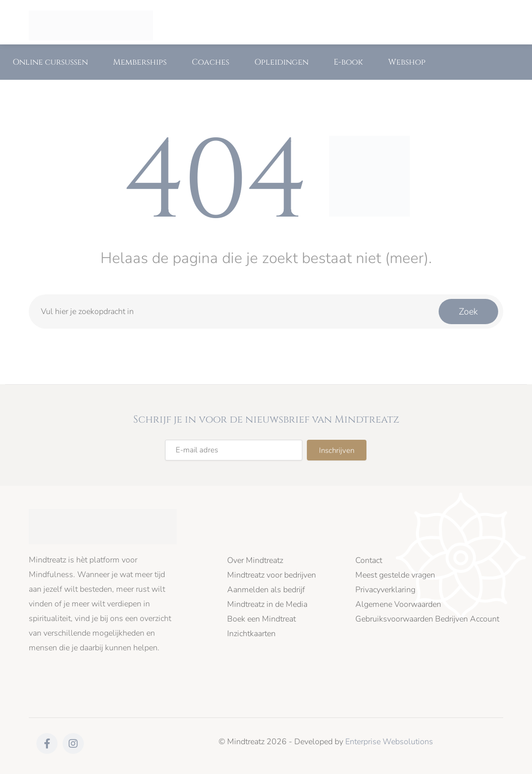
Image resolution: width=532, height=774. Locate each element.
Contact (369, 561)
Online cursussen (50, 62)
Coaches (210, 62)
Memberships (140, 62)
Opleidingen (281, 62)
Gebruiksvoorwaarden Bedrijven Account (427, 619)
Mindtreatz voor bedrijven (272, 575)
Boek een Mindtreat (261, 619)
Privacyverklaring (385, 590)
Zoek (468, 312)
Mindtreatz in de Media (267, 605)
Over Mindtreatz (255, 561)
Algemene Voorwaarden (398, 605)
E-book (348, 62)
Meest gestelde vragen (395, 575)
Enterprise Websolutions (389, 742)
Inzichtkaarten (251, 634)
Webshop (407, 62)
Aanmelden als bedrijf (266, 590)
